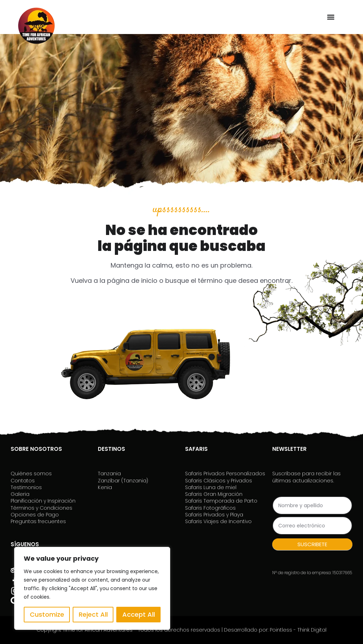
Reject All (93, 614)
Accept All (139, 614)
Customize (47, 614)
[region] (92, 588)
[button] (331, 17)
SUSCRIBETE (312, 544)
